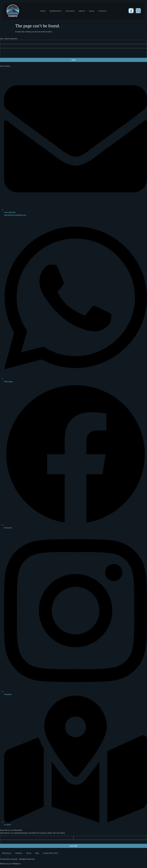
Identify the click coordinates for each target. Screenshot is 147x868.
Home (43, 11)
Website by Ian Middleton (10, 864)
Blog (92, 11)
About (82, 11)
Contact (103, 11)
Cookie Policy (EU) (50, 853)
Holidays (70, 11)
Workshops (56, 11)
